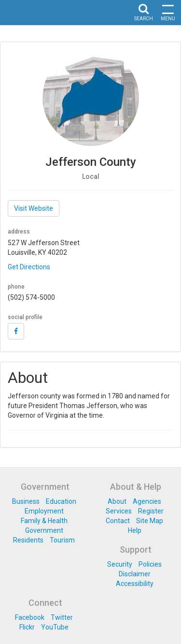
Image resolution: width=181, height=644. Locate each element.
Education (61, 501)
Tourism (62, 540)
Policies (150, 564)
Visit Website (34, 208)
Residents (28, 540)
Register (151, 511)
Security (120, 564)
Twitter (62, 617)
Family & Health (44, 521)
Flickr (27, 627)
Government (44, 530)
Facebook (30, 617)
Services (119, 511)
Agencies (147, 501)
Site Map (150, 521)
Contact (118, 521)
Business (26, 501)
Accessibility (135, 584)
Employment (44, 511)
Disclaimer (135, 574)
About (117, 501)
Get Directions (29, 267)
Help (135, 530)
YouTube (55, 627)
